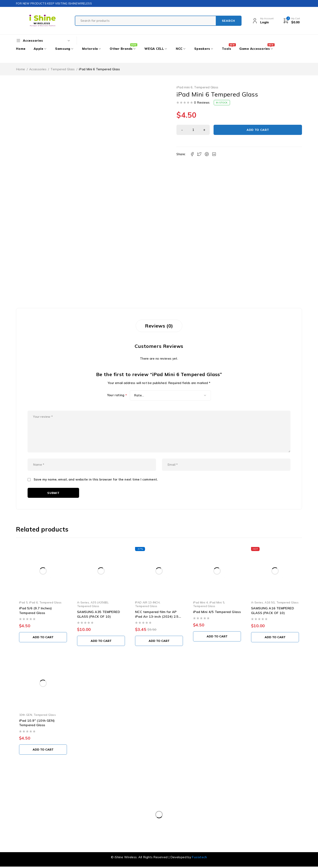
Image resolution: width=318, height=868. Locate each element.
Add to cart (258, 130)
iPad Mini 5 (217, 602)
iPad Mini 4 (200, 602)
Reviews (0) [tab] (159, 326)
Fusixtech (199, 857)
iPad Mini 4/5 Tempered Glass (217, 612)
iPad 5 (23, 602)
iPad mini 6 (184, 87)
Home (21, 69)
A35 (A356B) (99, 602)
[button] (43, 637)
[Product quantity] (193, 130)
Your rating (117, 395)
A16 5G (270, 602)
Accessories (38, 69)
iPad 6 (33, 602)
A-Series (83, 602)
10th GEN (26, 715)
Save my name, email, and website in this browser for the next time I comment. (96, 480)
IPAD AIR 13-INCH (147, 602)
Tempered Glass (63, 69)
